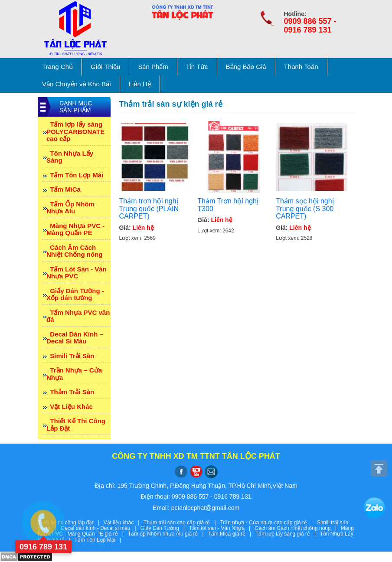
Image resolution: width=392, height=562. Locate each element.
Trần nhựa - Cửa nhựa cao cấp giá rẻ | (268, 523)
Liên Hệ (140, 84)
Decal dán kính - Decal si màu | (100, 528)
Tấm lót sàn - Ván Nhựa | (222, 528)
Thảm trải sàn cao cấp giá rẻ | (182, 523)
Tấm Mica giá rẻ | (232, 534)
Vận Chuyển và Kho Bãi (77, 84)
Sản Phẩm (153, 67)
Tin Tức (197, 67)
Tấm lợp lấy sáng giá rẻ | (288, 534)
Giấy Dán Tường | (165, 528)
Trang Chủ (57, 67)
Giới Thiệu (105, 67)
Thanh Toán (301, 67)
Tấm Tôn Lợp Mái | (99, 540)
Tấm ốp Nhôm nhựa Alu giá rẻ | (168, 534)
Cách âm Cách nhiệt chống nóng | (298, 528)
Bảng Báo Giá (246, 67)
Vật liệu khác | (124, 523)
